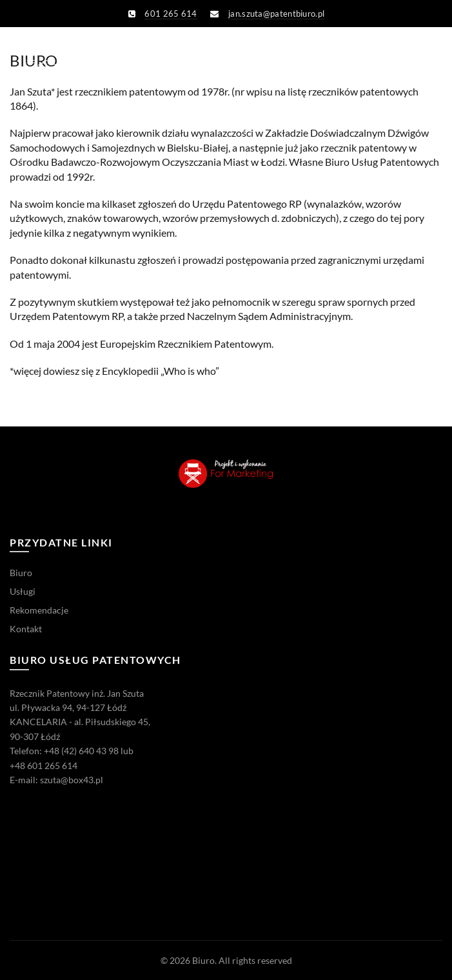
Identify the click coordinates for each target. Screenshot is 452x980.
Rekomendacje (39, 610)
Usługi (23, 591)
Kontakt (26, 629)
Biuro (21, 573)
